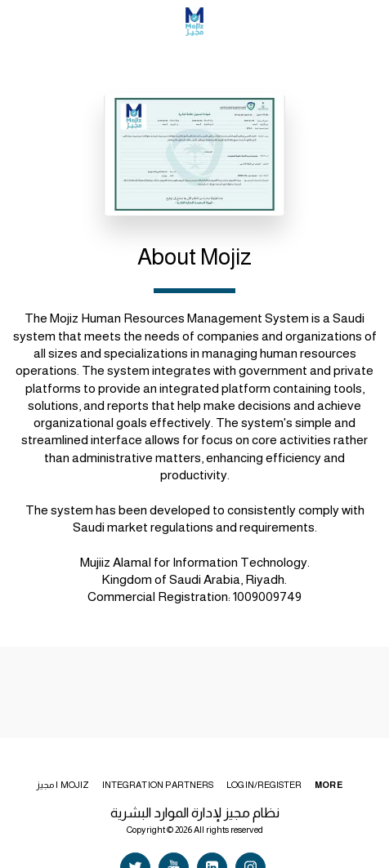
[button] (18, 21)
